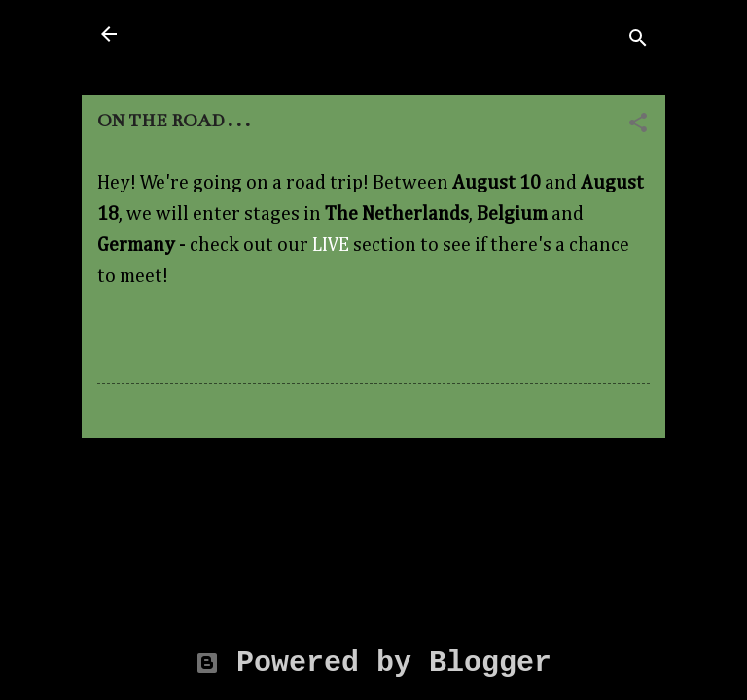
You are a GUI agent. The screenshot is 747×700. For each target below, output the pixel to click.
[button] (638, 124)
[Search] (638, 39)
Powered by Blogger (373, 663)
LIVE (331, 245)
